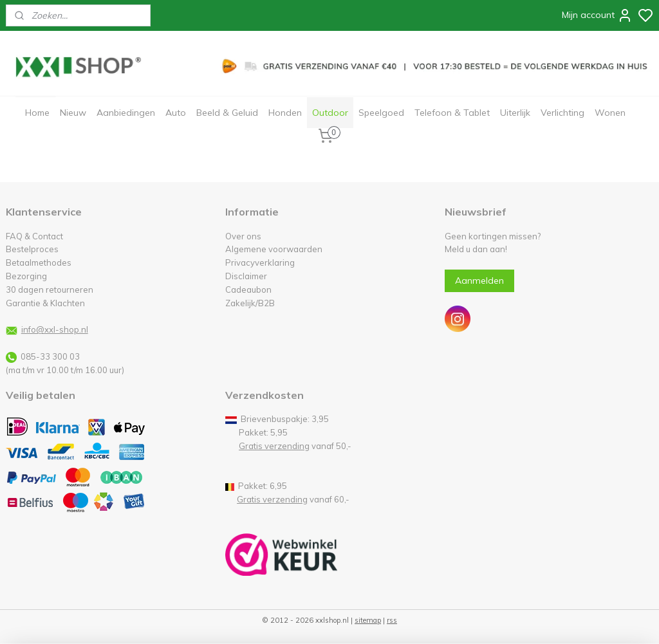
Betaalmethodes (39, 262)
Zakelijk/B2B (250, 303)
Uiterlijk (515, 113)
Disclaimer (246, 276)
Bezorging (26, 276)
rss (392, 620)
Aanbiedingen (126, 113)
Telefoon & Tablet (452, 113)
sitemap (368, 620)
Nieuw (73, 113)
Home (37, 113)
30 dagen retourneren (50, 290)
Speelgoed (381, 113)
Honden (285, 113)
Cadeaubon (248, 290)
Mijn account (597, 15)
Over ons (243, 236)
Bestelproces (32, 249)
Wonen (610, 113)
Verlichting (562, 113)
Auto (176, 113)
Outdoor (330, 113)
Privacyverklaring (260, 262)
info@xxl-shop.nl (55, 329)
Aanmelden (479, 281)
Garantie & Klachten (45, 303)
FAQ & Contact (34, 236)
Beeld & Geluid (227, 113)
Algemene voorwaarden (274, 249)
